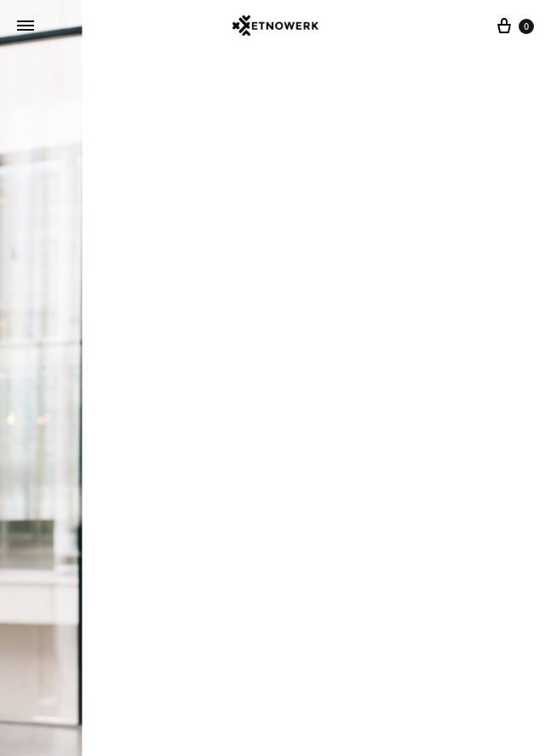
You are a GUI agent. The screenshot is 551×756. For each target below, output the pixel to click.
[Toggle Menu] (26, 26)
